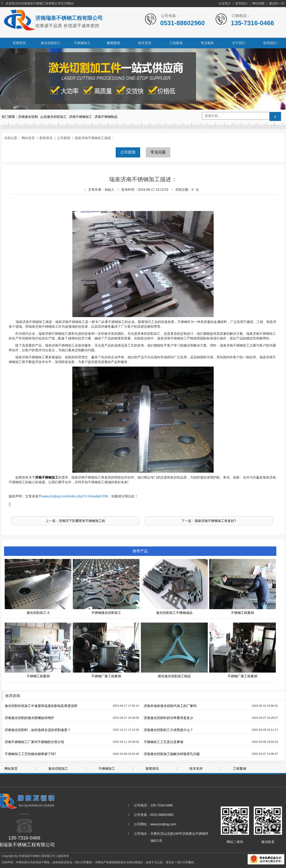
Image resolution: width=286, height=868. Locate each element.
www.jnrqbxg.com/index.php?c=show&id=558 (75, 496)
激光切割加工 (51, 43)
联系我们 (241, 3)
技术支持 (145, 43)
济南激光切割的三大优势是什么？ (168, 730)
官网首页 (19, 43)
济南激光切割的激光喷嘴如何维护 (29, 718)
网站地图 (258, 3)
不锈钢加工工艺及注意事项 (163, 742)
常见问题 (158, 152)
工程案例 (176, 43)
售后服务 (207, 43)
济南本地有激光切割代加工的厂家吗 (170, 706)
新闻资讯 (113, 43)
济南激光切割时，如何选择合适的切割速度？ (38, 730)
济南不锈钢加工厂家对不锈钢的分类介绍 (34, 742)
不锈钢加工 (82, 43)
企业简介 (225, 3)
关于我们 (239, 43)
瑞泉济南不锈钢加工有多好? (215, 521)
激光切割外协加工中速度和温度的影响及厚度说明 (41, 706)
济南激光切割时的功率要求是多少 (168, 718)
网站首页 (28, 138)
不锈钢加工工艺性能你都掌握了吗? (30, 754)
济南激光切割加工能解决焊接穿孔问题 (172, 754)
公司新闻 (64, 138)
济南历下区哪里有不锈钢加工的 (82, 521)
